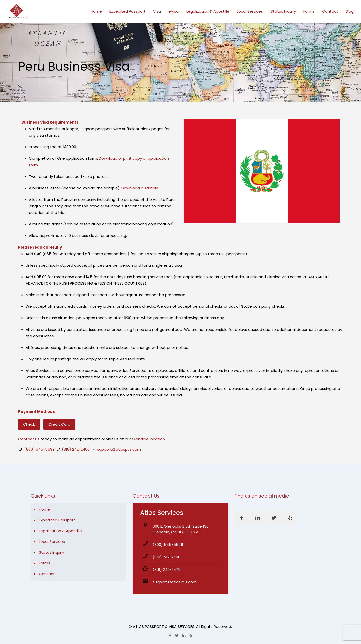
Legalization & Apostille (60, 531)
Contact (47, 574)
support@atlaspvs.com (119, 449)
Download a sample (140, 188)
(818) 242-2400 (76, 449)
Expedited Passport (57, 520)
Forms (44, 563)
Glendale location (148, 439)
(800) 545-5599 (39, 449)
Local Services (52, 541)
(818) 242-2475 (167, 570)
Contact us (29, 439)
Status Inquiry (52, 552)
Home (44, 509)
